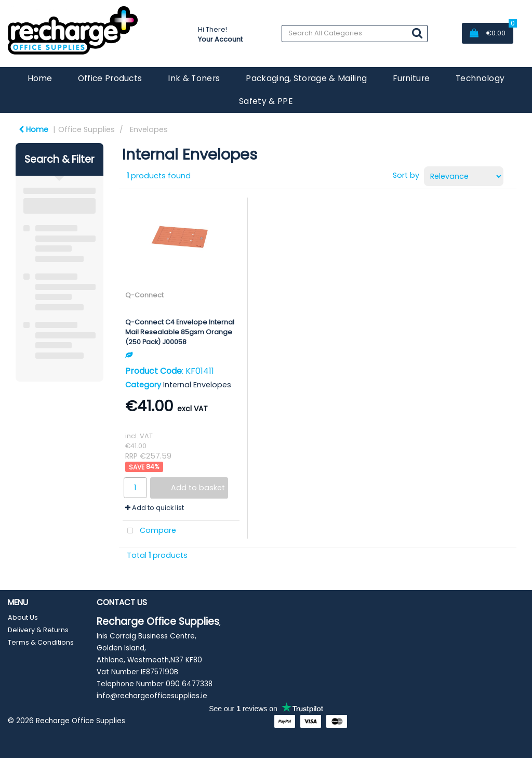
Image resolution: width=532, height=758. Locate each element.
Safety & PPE (266, 101)
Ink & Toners (194, 78)
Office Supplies (87, 129)
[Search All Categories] (355, 34)
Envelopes (149, 129)
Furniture (411, 78)
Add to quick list (155, 508)
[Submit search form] (417, 33)
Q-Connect (144, 295)
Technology (480, 78)
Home (40, 78)
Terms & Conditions (41, 642)
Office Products (110, 78)
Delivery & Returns (38, 630)
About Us (23, 617)
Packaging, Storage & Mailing (306, 78)
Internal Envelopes (197, 385)
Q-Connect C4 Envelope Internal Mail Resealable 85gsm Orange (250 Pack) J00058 (180, 332)
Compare (149, 531)
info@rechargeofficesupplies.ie (152, 696)
